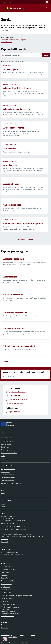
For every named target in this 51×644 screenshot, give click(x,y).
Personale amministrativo (9, 453)
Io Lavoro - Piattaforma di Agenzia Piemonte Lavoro (17, 596)
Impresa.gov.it (5, 572)
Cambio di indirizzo (7, 42)
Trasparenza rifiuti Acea (8, 581)
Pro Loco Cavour (6, 593)
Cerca (46, 55)
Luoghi (3, 504)
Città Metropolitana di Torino (10, 569)
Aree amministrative (7, 441)
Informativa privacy (7, 599)
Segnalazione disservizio (8, 611)
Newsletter (5, 628)
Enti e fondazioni (6, 447)
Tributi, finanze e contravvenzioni (11, 484)
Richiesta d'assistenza (8, 616)
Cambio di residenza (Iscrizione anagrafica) (14, 40)
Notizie (3, 494)
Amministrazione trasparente (10, 607)
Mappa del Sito (13, 637)
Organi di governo (6, 450)
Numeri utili (5, 542)
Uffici (3, 459)
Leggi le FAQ (5, 609)
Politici (3, 456)
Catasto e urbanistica (7, 475)
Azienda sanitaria (6, 584)
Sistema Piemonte (7, 590)
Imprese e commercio (8, 481)
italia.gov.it (4, 575)
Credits (33, 635)
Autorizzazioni (7, 65)
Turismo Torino (5, 578)
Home (3, 15)
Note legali (4, 601)
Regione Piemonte (7, 2)
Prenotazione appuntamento (10, 614)
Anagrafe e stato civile (10, 84)
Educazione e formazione (9, 478)
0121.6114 (10, 523)
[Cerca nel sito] (45, 8)
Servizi (22, 635)
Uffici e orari (5, 539)
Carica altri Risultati (26, 239)
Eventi (3, 507)
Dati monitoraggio (6, 635)
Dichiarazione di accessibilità (10, 604)
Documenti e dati (6, 444)
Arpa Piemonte (6, 587)
